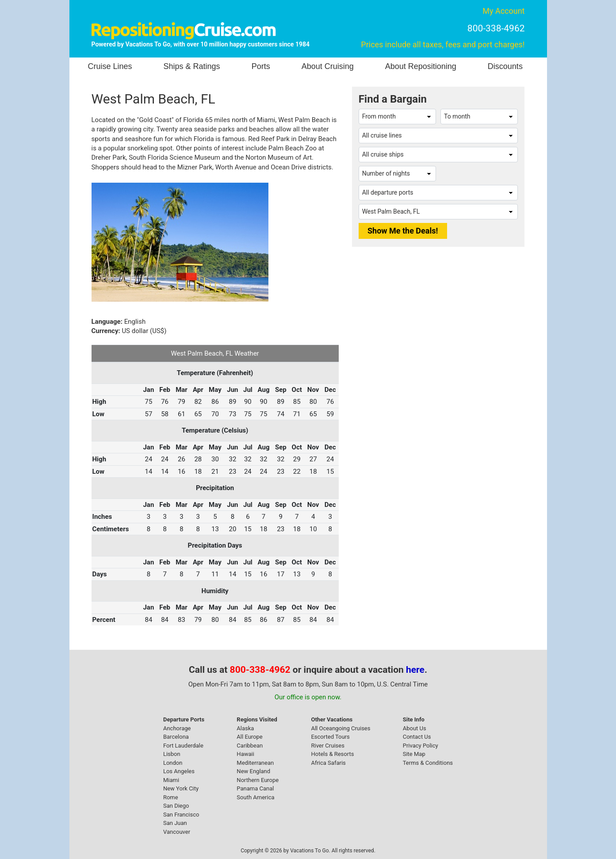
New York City (181, 788)
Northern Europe (258, 780)
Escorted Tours (330, 737)
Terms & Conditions (428, 763)
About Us (415, 728)
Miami (171, 780)
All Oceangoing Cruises (341, 728)
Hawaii (245, 754)
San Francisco (181, 815)
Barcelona (176, 737)
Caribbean (250, 746)
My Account (503, 11)
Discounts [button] (505, 66)
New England (253, 771)
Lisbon (172, 754)
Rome (171, 797)
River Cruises (327, 746)
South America (255, 797)
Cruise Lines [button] (110, 66)
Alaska (245, 728)
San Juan (175, 823)
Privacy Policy (421, 746)
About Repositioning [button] (421, 66)
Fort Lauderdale (183, 746)
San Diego (176, 806)
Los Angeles (179, 771)
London (173, 763)
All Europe (249, 737)
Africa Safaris (328, 763)
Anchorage (177, 728)
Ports (261, 66)
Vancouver (177, 832)
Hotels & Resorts (332, 754)
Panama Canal (255, 788)
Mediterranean (255, 763)
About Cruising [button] (328, 66)
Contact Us (417, 737)
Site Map (414, 754)
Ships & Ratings (192, 66)
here (415, 670)
